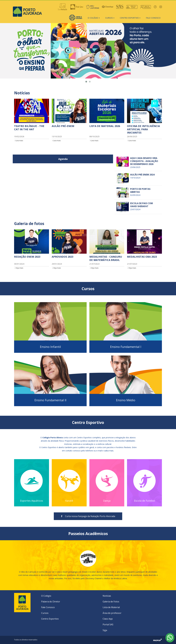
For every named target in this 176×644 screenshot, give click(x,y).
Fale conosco (153, 18)
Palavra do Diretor (51, 602)
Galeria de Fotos (111, 602)
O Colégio (46, 596)
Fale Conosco (48, 607)
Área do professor (112, 613)
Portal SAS (108, 624)
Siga (105, 630)
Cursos (45, 613)
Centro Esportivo (50, 619)
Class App (108, 619)
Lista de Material (111, 607)
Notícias (107, 596)
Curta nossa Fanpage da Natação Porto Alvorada (88, 516)
